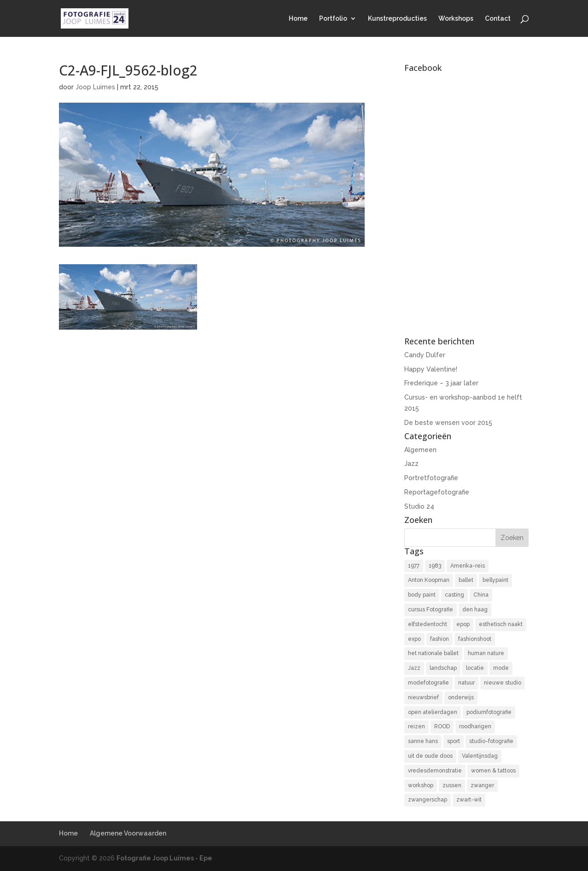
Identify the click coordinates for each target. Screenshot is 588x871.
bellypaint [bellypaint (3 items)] (495, 580)
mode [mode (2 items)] (501, 668)
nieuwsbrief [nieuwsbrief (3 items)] (423, 697)
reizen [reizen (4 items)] (416, 726)
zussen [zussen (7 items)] (452, 785)
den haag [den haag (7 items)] (475, 610)
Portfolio (333, 19)
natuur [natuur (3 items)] (466, 683)
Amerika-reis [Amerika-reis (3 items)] (468, 566)
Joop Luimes (95, 87)
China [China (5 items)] (481, 595)
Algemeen (420, 450)
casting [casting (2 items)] (454, 595)
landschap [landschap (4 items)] (443, 668)
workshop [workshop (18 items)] (421, 785)
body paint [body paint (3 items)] (422, 595)
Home (298, 19)
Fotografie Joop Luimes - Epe (164, 858)
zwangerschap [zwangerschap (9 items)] (428, 800)
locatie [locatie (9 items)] (475, 668)
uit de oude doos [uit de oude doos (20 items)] (430, 756)
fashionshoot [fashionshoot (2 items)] (475, 639)
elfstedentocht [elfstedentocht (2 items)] (428, 624)
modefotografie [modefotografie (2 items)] (428, 683)
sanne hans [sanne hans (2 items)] (423, 741)
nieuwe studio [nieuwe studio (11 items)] (503, 683)
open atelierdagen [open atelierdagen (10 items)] (433, 712)
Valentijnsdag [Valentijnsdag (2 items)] (480, 756)
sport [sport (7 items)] (454, 741)
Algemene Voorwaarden (128, 833)
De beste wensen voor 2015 (448, 423)
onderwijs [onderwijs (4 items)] (461, 697)
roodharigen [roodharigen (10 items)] (475, 726)
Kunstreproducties (397, 19)
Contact (498, 19)
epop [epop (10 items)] (463, 624)
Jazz (411, 464)
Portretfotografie (431, 478)
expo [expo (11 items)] (414, 639)
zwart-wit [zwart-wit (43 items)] (469, 800)
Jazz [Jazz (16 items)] (414, 668)
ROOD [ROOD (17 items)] (442, 726)
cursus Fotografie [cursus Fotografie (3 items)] (431, 610)
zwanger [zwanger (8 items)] (482, 785)
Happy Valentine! (431, 369)
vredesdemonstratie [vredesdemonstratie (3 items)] (435, 771)
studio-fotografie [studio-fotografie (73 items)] (491, 741)
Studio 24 (419, 506)
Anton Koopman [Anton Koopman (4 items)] (429, 580)
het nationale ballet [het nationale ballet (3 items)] (433, 653)
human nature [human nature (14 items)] (486, 653)
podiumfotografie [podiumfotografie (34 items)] (489, 712)
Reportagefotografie (437, 492)
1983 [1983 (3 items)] (435, 566)
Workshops (456, 19)
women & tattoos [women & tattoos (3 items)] (493, 771)
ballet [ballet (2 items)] (466, 580)
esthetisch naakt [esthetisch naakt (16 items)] (501, 624)
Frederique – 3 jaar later (441, 383)
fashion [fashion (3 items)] (440, 639)
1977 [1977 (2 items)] (414, 566)
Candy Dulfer (425, 355)
